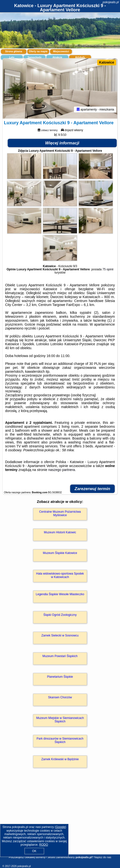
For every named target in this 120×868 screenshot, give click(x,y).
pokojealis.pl (111, 2)
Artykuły (80, 57)
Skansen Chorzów (60, 697)
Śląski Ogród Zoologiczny (60, 615)
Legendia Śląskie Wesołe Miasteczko (60, 594)
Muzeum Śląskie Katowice (60, 553)
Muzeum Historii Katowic (60, 532)
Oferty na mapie (38, 51)
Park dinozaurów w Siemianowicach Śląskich (60, 740)
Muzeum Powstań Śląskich (60, 656)
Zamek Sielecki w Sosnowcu (60, 635)
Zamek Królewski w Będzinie (60, 759)
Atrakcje (57, 57)
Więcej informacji (62, 143)
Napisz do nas (103, 857)
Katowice (107, 62)
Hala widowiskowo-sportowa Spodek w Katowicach (60, 575)
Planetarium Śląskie (60, 677)
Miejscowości (61, 51)
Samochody (35, 57)
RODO (44, 845)
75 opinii (108, 269)
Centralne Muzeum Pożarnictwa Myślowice (60, 513)
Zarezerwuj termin (93, 489)
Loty (12, 57)
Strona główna (14, 51)
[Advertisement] (60, 818)
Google (60, 827)
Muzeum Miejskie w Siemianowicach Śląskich (60, 720)
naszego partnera (62, 470)
